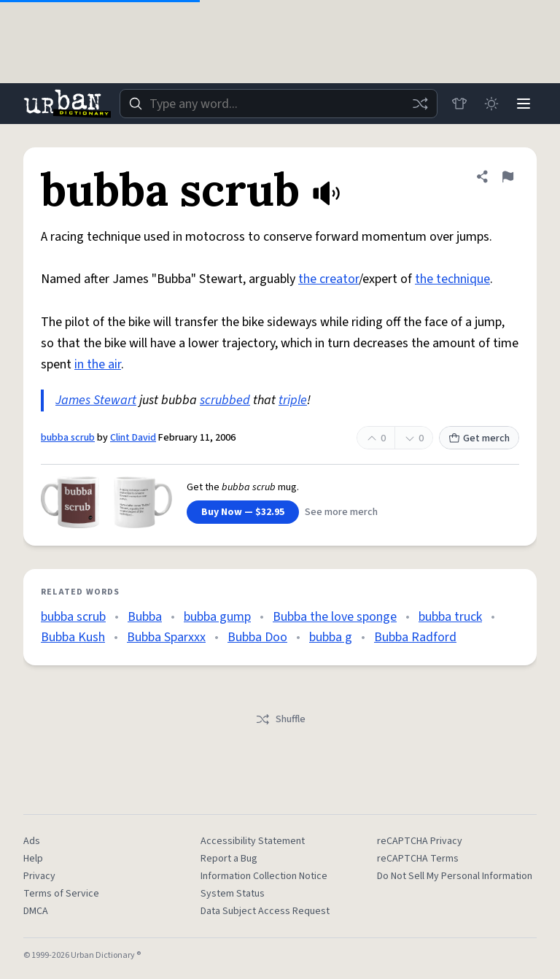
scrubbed (225, 400)
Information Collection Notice (264, 876)
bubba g (331, 637)
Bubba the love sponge (335, 617)
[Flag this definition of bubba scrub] (507, 177)
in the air (98, 364)
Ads (32, 841)
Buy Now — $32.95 (243, 512)
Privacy (39, 876)
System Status (233, 894)
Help (33, 859)
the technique (452, 279)
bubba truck (450, 617)
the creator (328, 279)
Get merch (479, 438)
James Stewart (96, 400)
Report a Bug (229, 859)
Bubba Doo (257, 637)
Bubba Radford (415, 637)
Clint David (133, 438)
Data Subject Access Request (265, 911)
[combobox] (279, 104)
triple (293, 400)
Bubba (145, 617)
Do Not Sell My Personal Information (455, 876)
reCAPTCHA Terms (418, 859)
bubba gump (217, 617)
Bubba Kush (73, 637)
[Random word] (420, 104)
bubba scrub (68, 438)
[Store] (459, 104)
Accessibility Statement (253, 841)
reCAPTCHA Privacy (420, 841)
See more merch (341, 512)
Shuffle (280, 719)
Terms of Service (61, 894)
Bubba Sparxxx (166, 637)
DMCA (36, 911)
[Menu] (524, 104)
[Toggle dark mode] (491, 104)
